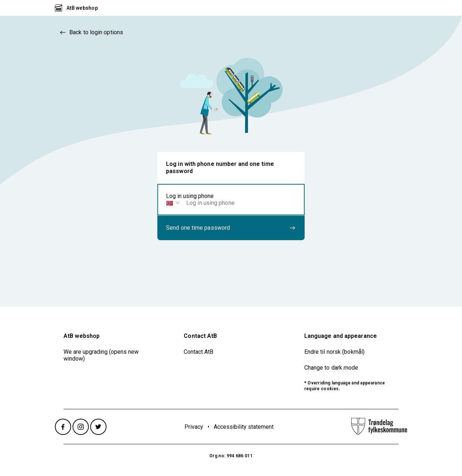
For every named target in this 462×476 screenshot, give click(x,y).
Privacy (194, 427)
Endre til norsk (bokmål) (334, 352)
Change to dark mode (331, 368)
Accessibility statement (244, 427)
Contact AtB (199, 352)
